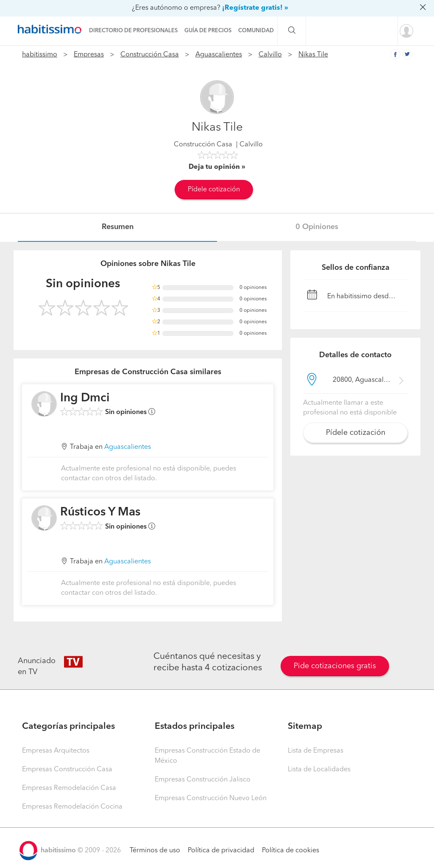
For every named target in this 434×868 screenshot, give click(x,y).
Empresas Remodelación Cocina (72, 807)
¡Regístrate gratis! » (255, 8)
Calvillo (270, 55)
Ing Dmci (85, 398)
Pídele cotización (214, 190)
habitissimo (40, 55)
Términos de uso (155, 851)
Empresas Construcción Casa (67, 770)
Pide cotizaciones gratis (335, 666)
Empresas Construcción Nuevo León (211, 798)
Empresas (89, 55)
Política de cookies (291, 851)
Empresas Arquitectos (56, 751)
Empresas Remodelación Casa (69, 788)
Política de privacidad (221, 851)
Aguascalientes (219, 55)
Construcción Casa (150, 55)
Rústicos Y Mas (100, 512)
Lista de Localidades (319, 770)
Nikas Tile (313, 55)
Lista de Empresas (316, 751)
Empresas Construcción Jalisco (203, 780)
